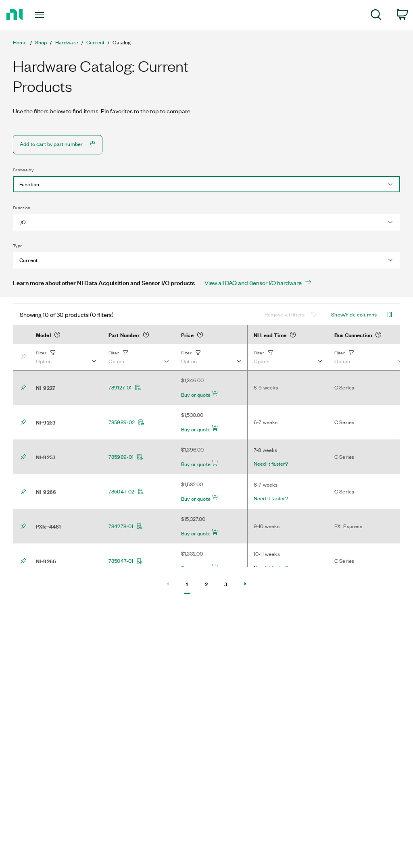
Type (18, 246)
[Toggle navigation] (54, 15)
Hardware (67, 42)
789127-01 (125, 387)
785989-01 (126, 457)
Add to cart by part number (58, 144)
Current (95, 42)
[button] (66, 357)
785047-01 (126, 561)
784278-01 (126, 526)
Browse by (23, 170)
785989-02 (126, 422)
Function (22, 208)
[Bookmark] (25, 357)
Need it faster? (271, 464)
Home (20, 42)
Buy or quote (200, 394)
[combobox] (206, 184)
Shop (41, 42)
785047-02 (126, 491)
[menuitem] (376, 16)
